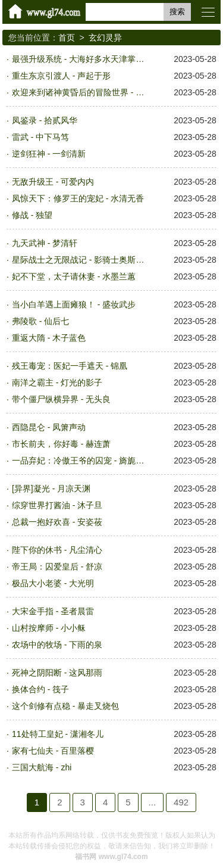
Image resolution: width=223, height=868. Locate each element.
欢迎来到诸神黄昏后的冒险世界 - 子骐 (81, 92)
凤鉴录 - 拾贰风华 (45, 120)
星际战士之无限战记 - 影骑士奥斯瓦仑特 (81, 260)
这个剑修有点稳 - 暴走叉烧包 (65, 706)
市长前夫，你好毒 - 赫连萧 (61, 444)
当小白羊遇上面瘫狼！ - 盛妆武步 (74, 304)
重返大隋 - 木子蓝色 (49, 338)
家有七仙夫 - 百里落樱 (53, 751)
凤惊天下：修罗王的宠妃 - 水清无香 (78, 198)
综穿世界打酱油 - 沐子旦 (57, 505)
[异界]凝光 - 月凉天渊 (51, 489)
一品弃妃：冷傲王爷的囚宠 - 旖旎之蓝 (81, 461)
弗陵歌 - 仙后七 (40, 321)
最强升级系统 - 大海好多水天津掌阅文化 (81, 59)
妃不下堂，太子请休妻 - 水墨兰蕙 (74, 276)
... (153, 802)
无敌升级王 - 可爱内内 (53, 182)
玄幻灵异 (105, 38)
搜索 (177, 12)
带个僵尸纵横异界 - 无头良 (61, 399)
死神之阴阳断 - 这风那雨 (57, 673)
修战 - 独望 (32, 215)
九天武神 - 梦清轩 (45, 243)
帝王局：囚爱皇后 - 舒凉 (57, 567)
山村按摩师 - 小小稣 (49, 628)
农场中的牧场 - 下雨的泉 (57, 645)
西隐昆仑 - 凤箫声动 (49, 427)
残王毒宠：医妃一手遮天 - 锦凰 (70, 366)
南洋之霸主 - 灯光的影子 (57, 382)
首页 (67, 38)
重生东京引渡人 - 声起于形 (61, 76)
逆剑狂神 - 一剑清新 (49, 154)
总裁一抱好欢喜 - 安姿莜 (57, 522)
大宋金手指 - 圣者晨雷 (53, 611)
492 (181, 802)
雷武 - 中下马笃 (40, 137)
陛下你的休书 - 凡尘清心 (57, 550)
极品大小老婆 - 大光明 (53, 583)
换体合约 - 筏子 (40, 689)
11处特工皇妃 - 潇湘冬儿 (58, 734)
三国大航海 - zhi (42, 767)
